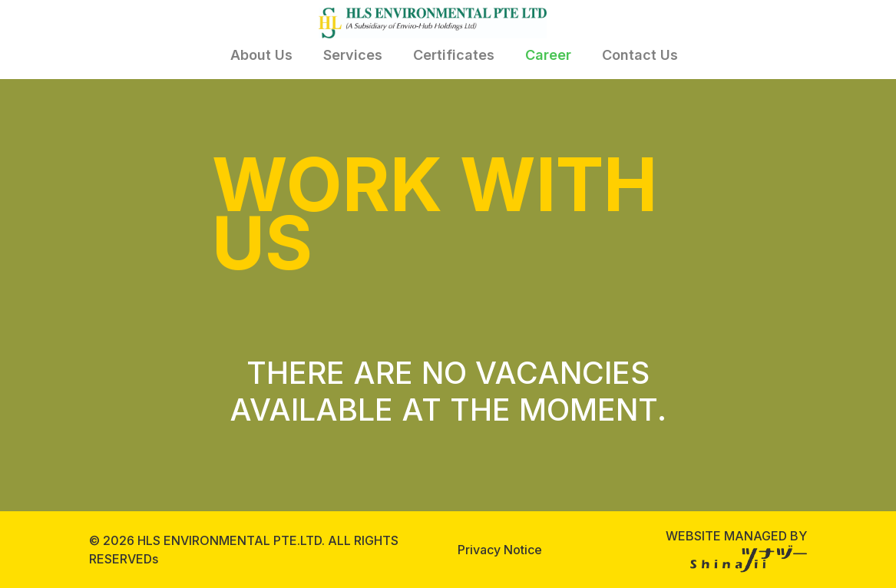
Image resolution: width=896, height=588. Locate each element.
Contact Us (640, 55)
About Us (261, 55)
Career (548, 55)
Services (353, 55)
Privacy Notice (500, 550)
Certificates (454, 55)
